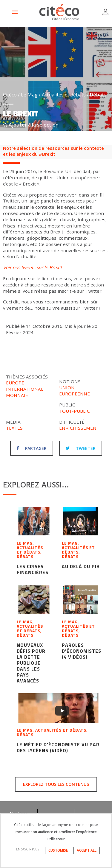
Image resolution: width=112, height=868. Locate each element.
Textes (14, 428)
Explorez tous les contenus (56, 784)
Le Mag (29, 95)
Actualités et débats (64, 95)
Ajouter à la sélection (31, 125)
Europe (15, 383)
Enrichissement (79, 428)
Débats (98, 95)
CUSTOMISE (58, 850)
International (25, 389)
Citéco (10, 95)
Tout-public (75, 411)
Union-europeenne (75, 391)
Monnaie (17, 395)
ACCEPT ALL (87, 850)
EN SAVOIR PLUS (28, 849)
